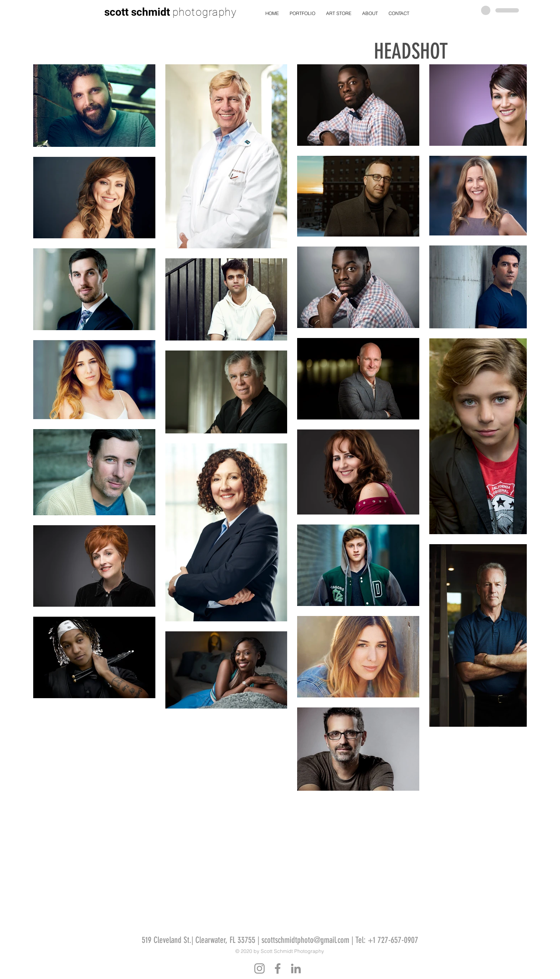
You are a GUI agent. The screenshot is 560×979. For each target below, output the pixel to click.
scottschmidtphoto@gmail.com (305, 940)
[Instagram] (259, 968)
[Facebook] (278, 968)
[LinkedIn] (296, 968)
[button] (302, 13)
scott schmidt (137, 12)
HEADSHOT (411, 51)
